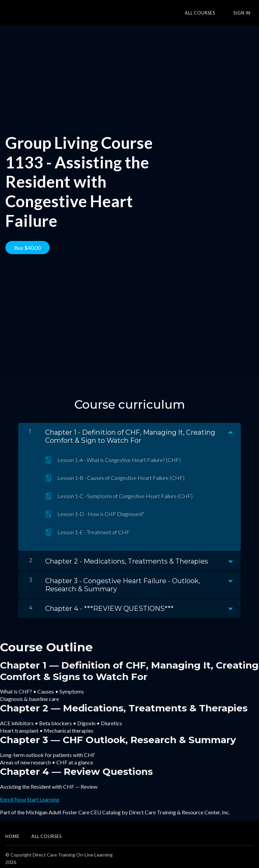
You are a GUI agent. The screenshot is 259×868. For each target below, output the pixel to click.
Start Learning (43, 796)
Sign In (245, 13)
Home (12, 833)
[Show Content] (230, 428)
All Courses (209, 13)
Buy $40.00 (27, 248)
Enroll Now (13, 796)
